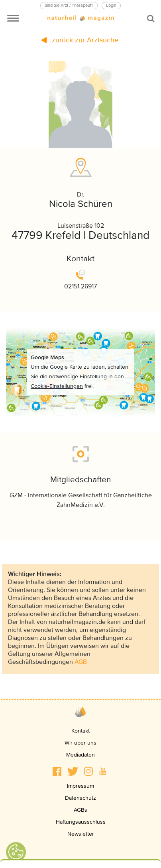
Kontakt (80, 731)
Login (111, 5)
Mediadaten (80, 755)
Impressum (80, 786)
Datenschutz (80, 798)
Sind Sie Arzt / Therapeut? (69, 5)
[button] (57, 771)
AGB (81, 662)
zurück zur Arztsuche (80, 40)
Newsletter (81, 834)
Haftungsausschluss (81, 822)
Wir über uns (80, 743)
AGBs (80, 810)
